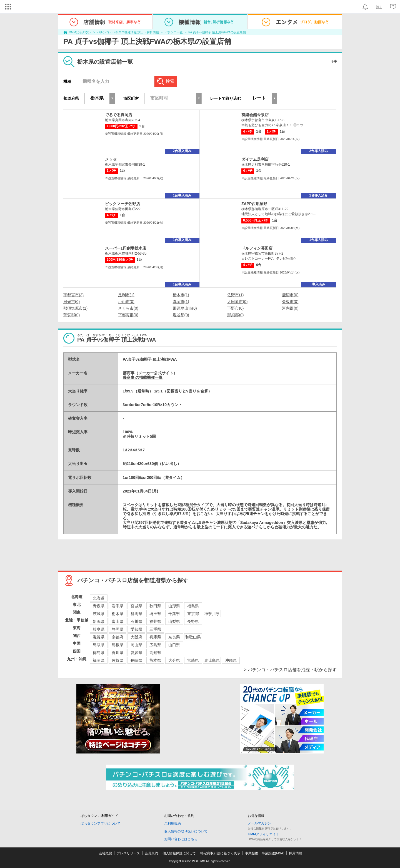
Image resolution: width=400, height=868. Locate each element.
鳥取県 (99, 645)
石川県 (136, 621)
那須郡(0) (235, 315)
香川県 (117, 653)
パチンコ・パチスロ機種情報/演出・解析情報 (128, 32)
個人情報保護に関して (179, 853)
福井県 (155, 621)
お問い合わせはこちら (181, 839)
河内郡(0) (290, 308)
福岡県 (99, 660)
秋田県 (155, 606)
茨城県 (99, 614)
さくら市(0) (128, 308)
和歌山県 (193, 637)
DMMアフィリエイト (263, 834)
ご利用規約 (172, 824)
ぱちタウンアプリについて (101, 824)
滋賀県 (99, 637)
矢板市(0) (290, 302)
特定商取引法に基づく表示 (220, 853)
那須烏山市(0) (185, 308)
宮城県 (136, 606)
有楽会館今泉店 (255, 115)
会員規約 (151, 853)
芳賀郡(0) (72, 315)
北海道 (99, 598)
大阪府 (136, 637)
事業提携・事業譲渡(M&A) (265, 853)
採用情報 (296, 853)
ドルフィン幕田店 (257, 248)
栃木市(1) (181, 295)
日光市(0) (72, 302)
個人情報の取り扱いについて (186, 831)
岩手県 (117, 606)
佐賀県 (117, 660)
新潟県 (99, 621)
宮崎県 (193, 660)
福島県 (193, 606)
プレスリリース (128, 853)
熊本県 (155, 660)
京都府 (117, 637)
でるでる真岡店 (119, 115)
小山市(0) (126, 302)
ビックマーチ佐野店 (122, 204)
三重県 (155, 629)
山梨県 (174, 621)
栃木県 (117, 614)
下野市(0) (235, 308)
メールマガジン (259, 823)
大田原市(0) (237, 302)
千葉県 (174, 614)
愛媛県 (136, 653)
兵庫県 (155, 637)
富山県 (117, 621)
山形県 (174, 606)
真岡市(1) (181, 302)
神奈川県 (212, 614)
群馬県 (136, 614)
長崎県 (136, 660)
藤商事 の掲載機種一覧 (143, 377)
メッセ (111, 159)
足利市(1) (126, 295)
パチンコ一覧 (174, 32)
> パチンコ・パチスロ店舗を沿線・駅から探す (290, 670)
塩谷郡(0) (181, 315)
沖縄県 (231, 660)
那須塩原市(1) (75, 308)
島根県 (117, 645)
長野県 (193, 621)
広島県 (155, 645)
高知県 (155, 653)
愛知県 (136, 629)
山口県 (174, 645)
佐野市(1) (235, 295)
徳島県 (99, 653)
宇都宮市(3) (73, 295)
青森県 (99, 606)
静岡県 (117, 629)
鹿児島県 (212, 660)
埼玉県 (155, 614)
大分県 (174, 660)
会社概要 (106, 853)
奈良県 (174, 637)
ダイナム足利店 (255, 159)
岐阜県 (99, 629)
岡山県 (136, 645)
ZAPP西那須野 (254, 204)
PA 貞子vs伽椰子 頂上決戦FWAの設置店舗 (217, 32)
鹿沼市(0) (290, 295)
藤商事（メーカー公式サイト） (150, 373)
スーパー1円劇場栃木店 (126, 248)
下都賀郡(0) (128, 315)
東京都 (193, 614)
